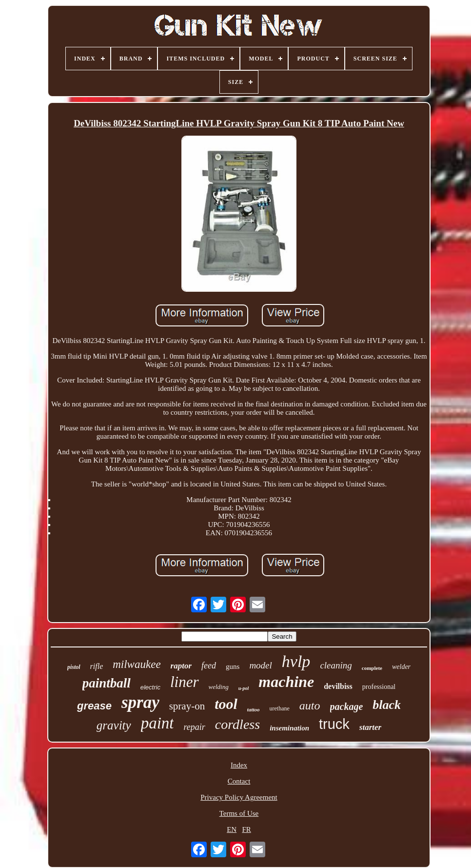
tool (226, 704)
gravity (114, 725)
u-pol (244, 688)
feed (209, 666)
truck (334, 724)
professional (379, 687)
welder (401, 667)
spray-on (187, 706)
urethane (280, 708)
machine (286, 682)
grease (94, 706)
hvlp (296, 661)
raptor (181, 666)
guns (233, 666)
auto (310, 706)
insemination (289, 728)
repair (194, 727)
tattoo (254, 709)
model (260, 665)
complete (372, 668)
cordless (237, 724)
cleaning (336, 665)
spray (140, 702)
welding (219, 687)
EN (232, 829)
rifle (97, 666)
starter (370, 727)
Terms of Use (239, 813)
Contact (239, 781)
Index (239, 765)
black (387, 705)
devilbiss (338, 686)
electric (150, 687)
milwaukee (137, 664)
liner (185, 682)
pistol (74, 667)
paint (157, 723)
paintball (107, 683)
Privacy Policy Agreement (239, 797)
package (347, 707)
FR (246, 829)
